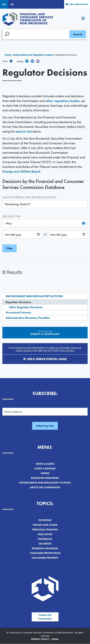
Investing (45, 520)
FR (12, 4)
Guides (45, 473)
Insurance (45, 539)
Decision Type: (12, 216)
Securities (45, 544)
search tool (24, 131)
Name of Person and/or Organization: (30, 197)
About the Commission (45, 487)
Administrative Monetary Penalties (28, 318)
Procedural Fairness (18, 312)
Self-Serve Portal (79, 4)
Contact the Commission (45, 617)
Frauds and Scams (45, 525)
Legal (55, 639)
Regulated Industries (45, 478)
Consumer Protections (45, 553)
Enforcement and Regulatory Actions (33, 55)
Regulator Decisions (18, 302)
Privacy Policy (40, 639)
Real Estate (45, 534)
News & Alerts (45, 464)
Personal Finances (45, 530)
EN (4, 4)
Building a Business (45, 548)
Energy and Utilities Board (21, 171)
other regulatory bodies (63, 101)
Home (8, 55)
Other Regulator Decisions (26, 307)
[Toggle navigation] (83, 19)
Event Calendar (45, 469)
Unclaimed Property (45, 558)
